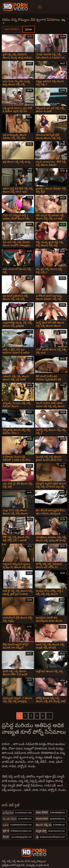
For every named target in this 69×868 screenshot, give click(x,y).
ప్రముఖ (29, 29)
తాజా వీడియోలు (12, 29)
